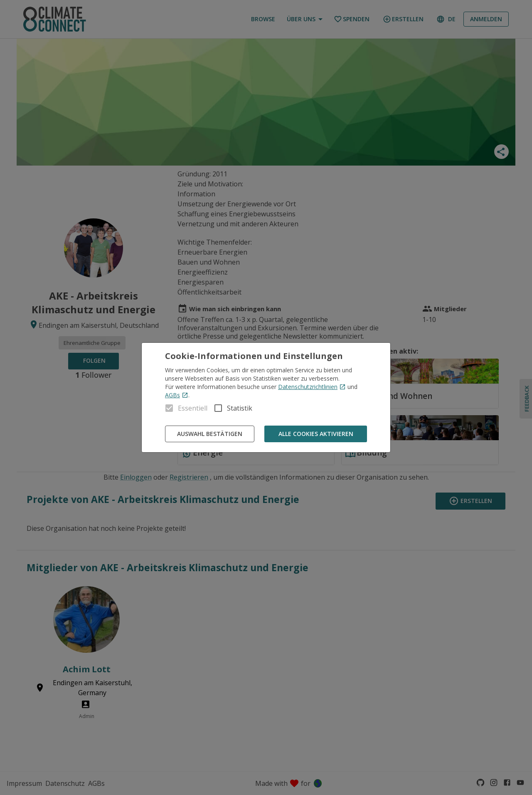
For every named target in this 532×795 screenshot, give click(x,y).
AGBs (177, 395)
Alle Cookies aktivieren (316, 434)
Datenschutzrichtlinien (312, 387)
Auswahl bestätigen (210, 434)
